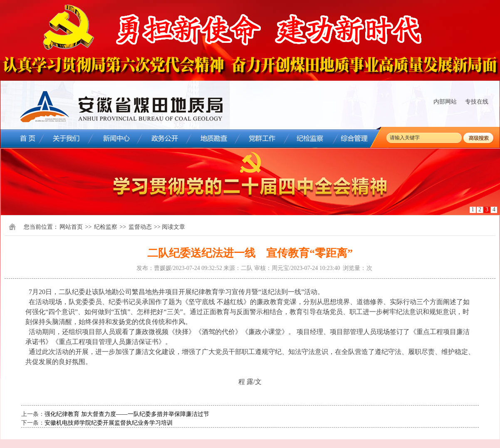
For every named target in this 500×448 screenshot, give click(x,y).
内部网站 (445, 102)
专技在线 (477, 102)
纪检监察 (106, 227)
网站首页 (71, 227)
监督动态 (140, 227)
